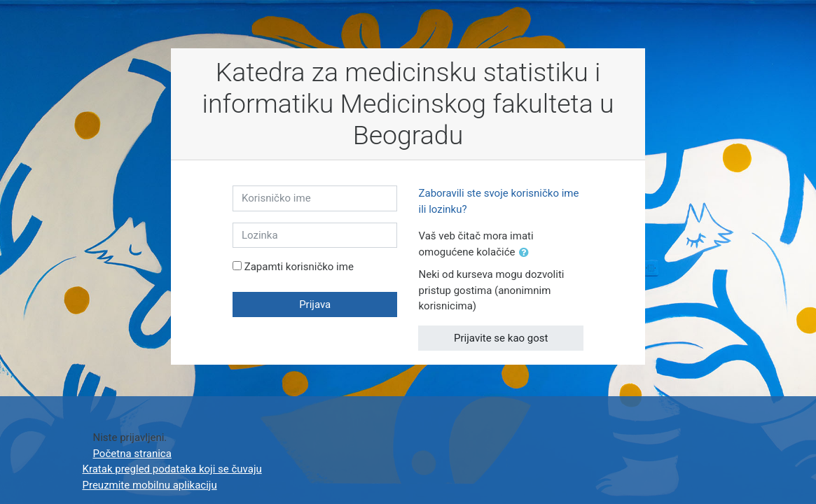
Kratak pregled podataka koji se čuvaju (172, 469)
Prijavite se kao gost (501, 338)
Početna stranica (132, 454)
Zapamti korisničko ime (299, 267)
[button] (527, 253)
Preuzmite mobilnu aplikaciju (150, 485)
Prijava (315, 304)
